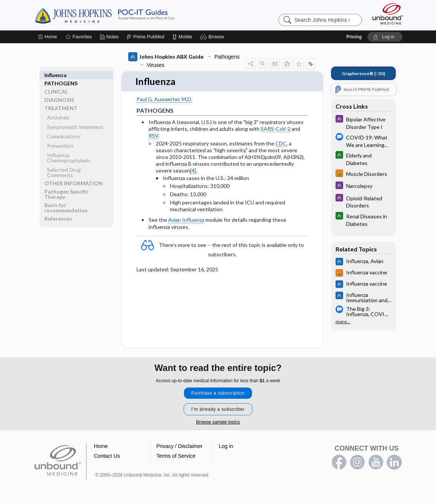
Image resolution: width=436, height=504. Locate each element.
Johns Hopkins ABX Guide (166, 57)
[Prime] (145, 37)
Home (101, 446)
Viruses (155, 65)
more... (343, 322)
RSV (153, 136)
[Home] (48, 37)
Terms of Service (176, 456)
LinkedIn (394, 463)
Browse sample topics (218, 422)
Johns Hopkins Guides (128, 15)
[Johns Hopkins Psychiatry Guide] (363, 123)
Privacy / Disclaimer (180, 446)
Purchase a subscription (218, 394)
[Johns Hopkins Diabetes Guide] (363, 159)
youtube (376, 463)
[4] (193, 171)
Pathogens (227, 57)
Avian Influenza (186, 220)
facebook (339, 463)
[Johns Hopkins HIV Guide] (363, 174)
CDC (281, 143)
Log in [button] (226, 446)
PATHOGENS (61, 75)
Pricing (354, 37)
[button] (213, 37)
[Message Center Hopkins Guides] (363, 141)
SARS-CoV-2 (276, 129)
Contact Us (107, 456)
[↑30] (363, 73)
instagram (357, 463)
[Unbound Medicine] (388, 14)
